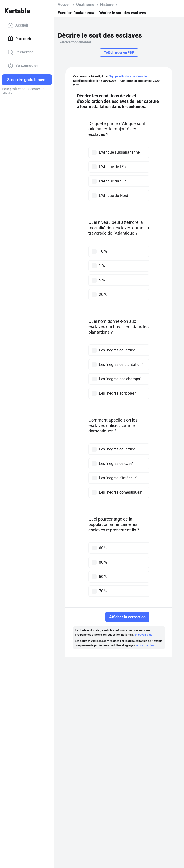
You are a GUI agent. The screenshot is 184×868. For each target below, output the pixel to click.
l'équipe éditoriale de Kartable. (128, 76)
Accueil (18, 25)
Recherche (21, 52)
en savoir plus (143, 635)
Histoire (107, 4)
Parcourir (20, 39)
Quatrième (85, 4)
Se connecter (23, 66)
